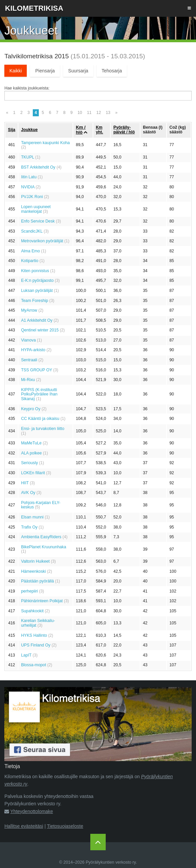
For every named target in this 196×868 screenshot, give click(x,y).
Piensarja (45, 71)
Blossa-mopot (34, 665)
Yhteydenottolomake (32, 811)
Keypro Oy (31, 409)
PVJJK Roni (32, 197)
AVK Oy (28, 493)
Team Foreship (35, 301)
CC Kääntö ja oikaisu (40, 419)
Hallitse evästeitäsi (24, 826)
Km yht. (99, 130)
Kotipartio (30, 261)
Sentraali (29, 360)
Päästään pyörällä (37, 581)
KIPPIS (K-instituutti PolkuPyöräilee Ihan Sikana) (39, 394)
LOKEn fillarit (33, 473)
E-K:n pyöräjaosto (37, 281)
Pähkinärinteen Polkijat (42, 601)
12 (99, 113)
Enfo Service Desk (38, 221)
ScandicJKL (32, 231)
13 (108, 113)
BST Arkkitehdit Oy (38, 167)
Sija (12, 130)
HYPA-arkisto (33, 350)
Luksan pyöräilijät (37, 291)
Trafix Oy (29, 527)
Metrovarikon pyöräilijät (42, 241)
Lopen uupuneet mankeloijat (36, 209)
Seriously (29, 463)
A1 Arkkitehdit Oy (37, 320)
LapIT (26, 655)
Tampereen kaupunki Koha (45, 143)
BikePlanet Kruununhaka (44, 547)
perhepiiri (29, 591)
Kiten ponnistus (35, 271)
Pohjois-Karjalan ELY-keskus (41, 505)
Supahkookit (32, 611)
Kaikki (16, 71)
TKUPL (28, 157)
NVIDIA (28, 187)
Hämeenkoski (33, 571)
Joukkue (29, 130)
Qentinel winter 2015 (40, 330)
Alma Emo (31, 251)
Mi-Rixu (28, 380)
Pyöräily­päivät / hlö (124, 130)
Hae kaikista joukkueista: (27, 88)
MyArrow (29, 310)
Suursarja (78, 71)
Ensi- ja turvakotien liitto (43, 429)
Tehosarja (112, 71)
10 (80, 113)
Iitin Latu (29, 177)
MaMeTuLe (31, 443)
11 (89, 113)
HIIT (25, 483)
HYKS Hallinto (34, 635)
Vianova (28, 340)
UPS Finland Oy (36, 645)
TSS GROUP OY (37, 370)
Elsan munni (32, 517)
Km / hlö (81, 130)
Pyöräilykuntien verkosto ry (111, 862)
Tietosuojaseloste (65, 826)
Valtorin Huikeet (35, 561)
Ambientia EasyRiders (41, 537)
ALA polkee (31, 453)
